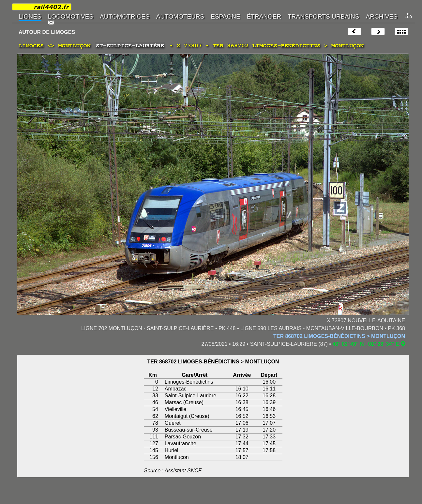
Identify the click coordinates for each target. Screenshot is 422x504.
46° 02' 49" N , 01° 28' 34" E (366, 344)
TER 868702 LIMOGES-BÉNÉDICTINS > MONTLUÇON (339, 336)
